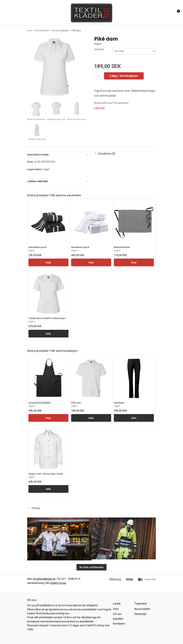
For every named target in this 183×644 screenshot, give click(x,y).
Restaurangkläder (61, 31)
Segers (98, 44)
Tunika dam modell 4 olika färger (47, 318)
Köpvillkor (118, 619)
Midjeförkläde (122, 247)
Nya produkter (142, 609)
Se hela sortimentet (92, 567)
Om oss (117, 614)
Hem (30, 31)
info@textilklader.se (44, 579)
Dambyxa (119, 403)
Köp (48, 262)
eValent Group (58, 583)
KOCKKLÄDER (42, 31)
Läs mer (100, 108)
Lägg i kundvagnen (124, 76)
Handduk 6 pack (37, 247)
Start (116, 609)
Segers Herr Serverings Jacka (46, 474)
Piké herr (76, 403)
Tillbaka (34, 508)
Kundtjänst (119, 624)
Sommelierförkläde (39, 403)
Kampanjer (141, 614)
